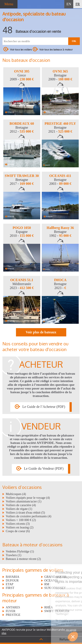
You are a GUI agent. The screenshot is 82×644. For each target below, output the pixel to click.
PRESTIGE (13, 615)
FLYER (10, 611)
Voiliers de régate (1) (19, 509)
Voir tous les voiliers (17, 49)
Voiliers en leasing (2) (19, 527)
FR (78, 4)
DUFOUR (12, 580)
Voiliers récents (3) (18, 524)
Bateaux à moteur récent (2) (23, 559)
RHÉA (49, 607)
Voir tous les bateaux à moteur (53, 49)
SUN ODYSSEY (55, 588)
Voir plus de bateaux (41, 332)
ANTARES (13, 607)
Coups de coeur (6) (18, 531)
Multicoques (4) (16, 494)
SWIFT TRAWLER (57, 611)
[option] (22, 91)
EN (69, 4)
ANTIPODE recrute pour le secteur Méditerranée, (39, 631)
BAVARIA (12, 577)
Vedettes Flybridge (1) (20, 551)
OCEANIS (51, 580)
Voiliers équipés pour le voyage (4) (28, 498)
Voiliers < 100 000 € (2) (21, 520)
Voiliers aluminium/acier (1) (24, 501)
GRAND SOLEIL (56, 577)
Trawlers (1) (13, 555)
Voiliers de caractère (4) (21, 505)
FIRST (10, 588)
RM (47, 584)
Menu (9, 4)
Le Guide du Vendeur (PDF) (44, 468)
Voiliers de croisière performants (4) (28, 516)
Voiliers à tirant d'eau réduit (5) (25, 512)
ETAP (10, 584)
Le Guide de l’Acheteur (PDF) (44, 407)
